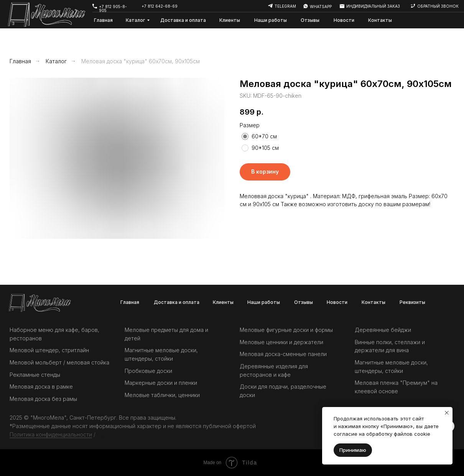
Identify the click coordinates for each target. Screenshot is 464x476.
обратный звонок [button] (438, 6)
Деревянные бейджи (383, 330)
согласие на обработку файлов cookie (382, 434)
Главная (20, 61)
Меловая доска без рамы (43, 399)
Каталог (56, 61)
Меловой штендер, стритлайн (49, 350)
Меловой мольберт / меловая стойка (59, 362)
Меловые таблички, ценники (162, 395)
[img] (306, 6)
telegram (285, 6)
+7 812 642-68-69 (160, 6)
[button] (413, 6)
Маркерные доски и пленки (161, 383)
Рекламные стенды (35, 375)
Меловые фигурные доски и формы (286, 330)
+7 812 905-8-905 (113, 8)
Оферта (107, 434)
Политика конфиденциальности (51, 434)
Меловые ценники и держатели (281, 342)
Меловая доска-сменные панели (283, 354)
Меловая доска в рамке (41, 387)
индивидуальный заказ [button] (373, 6)
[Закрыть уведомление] (447, 413)
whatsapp (321, 7)
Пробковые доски (148, 371)
